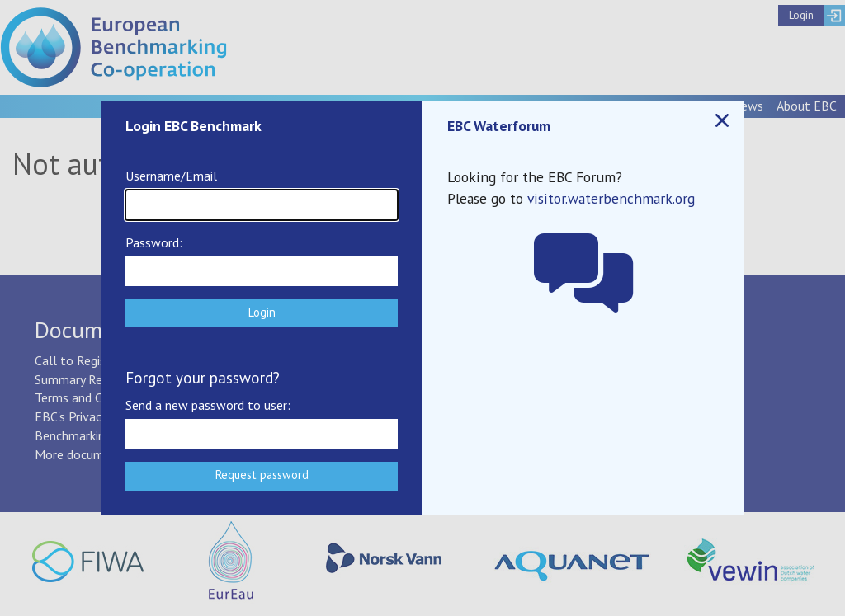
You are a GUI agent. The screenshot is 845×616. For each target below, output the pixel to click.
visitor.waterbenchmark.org (611, 198)
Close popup (721, 121)
